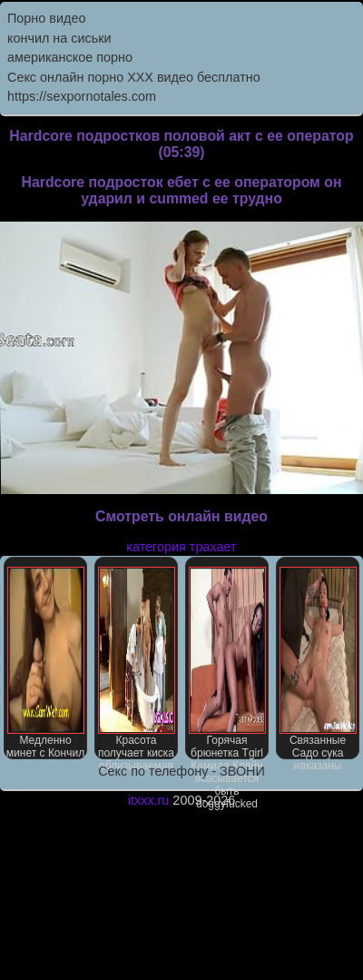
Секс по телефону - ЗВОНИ (181, 771)
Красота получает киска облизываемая (137, 663)
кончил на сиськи (59, 38)
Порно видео (46, 18)
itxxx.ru (149, 800)
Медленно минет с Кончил (45, 663)
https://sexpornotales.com (82, 96)
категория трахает (181, 547)
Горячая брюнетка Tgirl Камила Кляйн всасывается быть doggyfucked (227, 663)
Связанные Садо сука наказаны (318, 663)
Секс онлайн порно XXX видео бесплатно (134, 77)
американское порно (70, 57)
